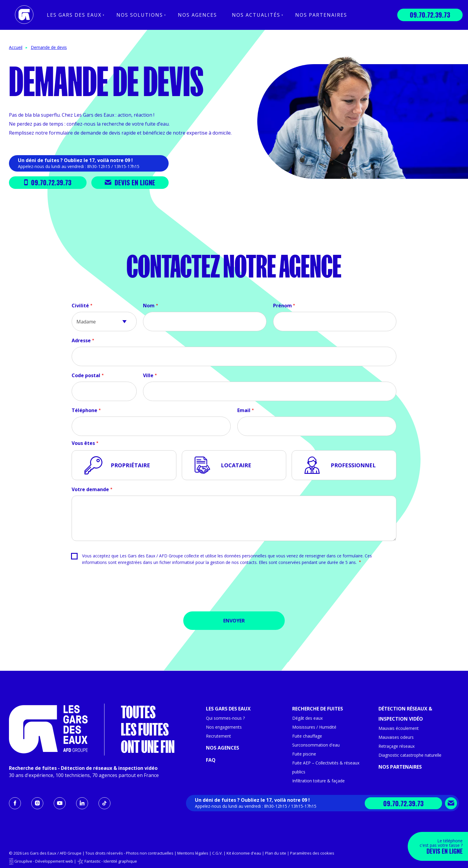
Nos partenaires (321, 15)
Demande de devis (49, 47)
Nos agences (197, 15)
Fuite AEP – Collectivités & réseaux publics (326, 767)
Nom (149, 306)
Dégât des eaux (307, 718)
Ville (148, 375)
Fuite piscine (304, 754)
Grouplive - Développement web (44, 861)
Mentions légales (193, 853)
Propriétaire (130, 465)
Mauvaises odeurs (396, 737)
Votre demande (90, 489)
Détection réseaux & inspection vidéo (405, 714)
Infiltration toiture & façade (318, 781)
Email (244, 410)
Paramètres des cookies (312, 853)
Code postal (86, 375)
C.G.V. (217, 853)
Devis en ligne (130, 182)
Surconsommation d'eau (316, 745)
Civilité (80, 306)
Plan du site (276, 853)
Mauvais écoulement (399, 728)
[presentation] (234, 591)
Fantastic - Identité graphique (111, 861)
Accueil (16, 47)
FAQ (211, 760)
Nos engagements (224, 727)
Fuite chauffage (307, 736)
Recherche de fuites (318, 709)
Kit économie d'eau (244, 853)
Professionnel (353, 465)
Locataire (236, 465)
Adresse (81, 340)
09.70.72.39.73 (430, 15)
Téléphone (84, 410)
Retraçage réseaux (397, 746)
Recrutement (218, 736)
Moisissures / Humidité (314, 727)
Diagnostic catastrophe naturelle (410, 755)
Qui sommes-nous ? (225, 718)
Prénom (283, 306)
